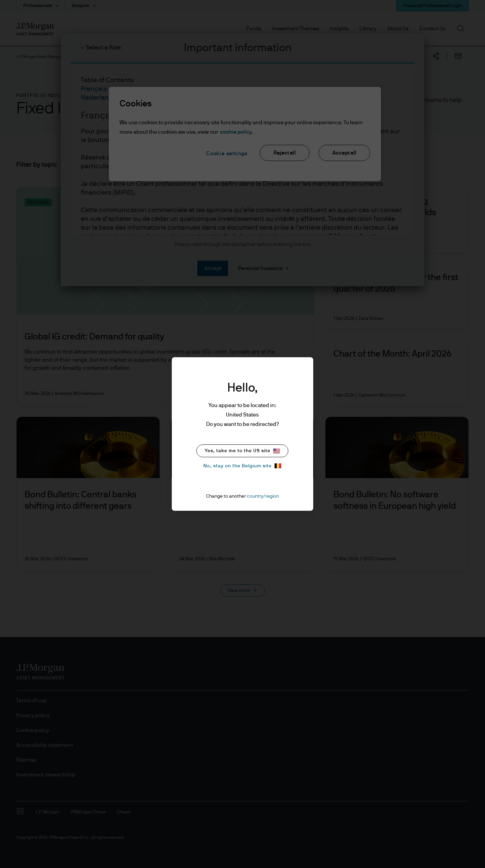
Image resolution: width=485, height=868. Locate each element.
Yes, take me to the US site (242, 451)
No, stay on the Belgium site (242, 466)
